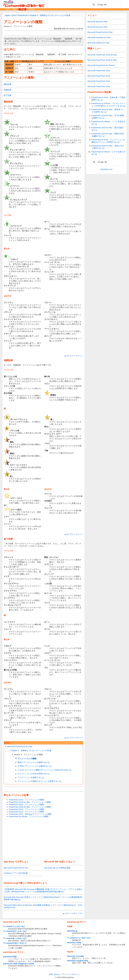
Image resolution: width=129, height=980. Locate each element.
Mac (15, 9)
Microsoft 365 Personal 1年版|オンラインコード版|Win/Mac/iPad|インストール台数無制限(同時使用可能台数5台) (43, 898)
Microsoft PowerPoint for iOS (16, 868)
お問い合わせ (54, 974)
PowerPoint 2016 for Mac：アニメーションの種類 (30, 807)
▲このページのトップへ (73, 913)
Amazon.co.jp (11, 883)
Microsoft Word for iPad (97, 22)
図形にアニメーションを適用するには (34, 762)
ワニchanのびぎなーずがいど (15, 943)
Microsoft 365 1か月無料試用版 (57, 868)
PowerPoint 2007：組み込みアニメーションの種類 (30, 814)
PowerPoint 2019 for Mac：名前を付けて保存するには (108, 147)
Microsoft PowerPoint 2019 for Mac (102, 55)
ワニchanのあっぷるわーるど (15, 938)
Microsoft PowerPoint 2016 (99, 76)
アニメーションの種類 (23, 22)
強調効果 (8, 90)
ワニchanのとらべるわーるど (79, 938)
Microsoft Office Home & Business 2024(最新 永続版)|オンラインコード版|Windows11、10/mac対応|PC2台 (43, 906)
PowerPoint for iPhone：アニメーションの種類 (29, 816)
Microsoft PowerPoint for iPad (20, 746)
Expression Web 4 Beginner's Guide (19, 964)
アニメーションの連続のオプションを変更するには (39, 781)
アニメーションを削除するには (31, 777)
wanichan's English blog (78, 961)
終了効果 (8, 95)
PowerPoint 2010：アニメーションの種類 (26, 812)
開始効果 (8, 84)
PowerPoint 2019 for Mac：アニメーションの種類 (30, 802)
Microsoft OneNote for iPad (99, 37)
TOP (7, 9)
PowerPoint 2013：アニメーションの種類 (26, 809)
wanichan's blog (74, 942)
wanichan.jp (72, 931)
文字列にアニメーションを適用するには (35, 766)
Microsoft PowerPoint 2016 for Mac (102, 60)
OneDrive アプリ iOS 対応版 (16, 873)
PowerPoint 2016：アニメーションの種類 (26, 804)
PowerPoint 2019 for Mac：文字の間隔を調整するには (108, 117)
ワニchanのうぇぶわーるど (14, 926)
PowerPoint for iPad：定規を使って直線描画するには (108, 99)
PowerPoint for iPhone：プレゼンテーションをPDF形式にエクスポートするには (108, 105)
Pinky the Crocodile (75, 956)
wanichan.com (106, 169)
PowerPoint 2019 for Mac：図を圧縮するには (108, 129)
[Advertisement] (43, 839)
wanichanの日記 (10, 957)
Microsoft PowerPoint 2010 (99, 86)
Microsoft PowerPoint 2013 (99, 81)
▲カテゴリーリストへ (74, 356)
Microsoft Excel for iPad (98, 27)
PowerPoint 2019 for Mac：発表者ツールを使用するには (108, 111)
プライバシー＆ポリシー (71, 974)
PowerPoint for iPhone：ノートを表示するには (108, 123)
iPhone (31, 9)
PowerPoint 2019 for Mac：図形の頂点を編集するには (108, 135)
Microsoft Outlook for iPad (98, 43)
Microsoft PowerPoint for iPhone (101, 65)
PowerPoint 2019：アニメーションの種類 (26, 800)
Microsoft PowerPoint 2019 (99, 71)
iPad (22, 9)
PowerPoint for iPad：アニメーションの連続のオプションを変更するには (108, 141)
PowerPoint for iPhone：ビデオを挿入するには (108, 153)
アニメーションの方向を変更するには (34, 774)
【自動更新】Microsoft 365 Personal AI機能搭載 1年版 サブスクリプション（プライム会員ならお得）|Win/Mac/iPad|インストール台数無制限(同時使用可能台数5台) (43, 890)
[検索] (106, 5)
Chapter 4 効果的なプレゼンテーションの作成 (31, 750)
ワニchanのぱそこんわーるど (15, 931)
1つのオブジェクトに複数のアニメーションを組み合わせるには (44, 770)
